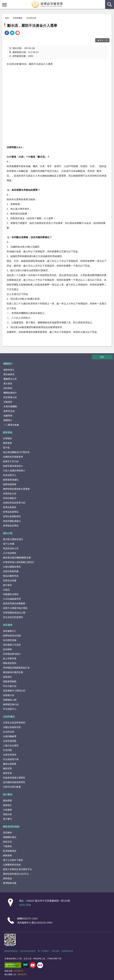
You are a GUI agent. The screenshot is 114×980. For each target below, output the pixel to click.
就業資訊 (7, 677)
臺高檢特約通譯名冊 (13, 672)
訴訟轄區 (8, 388)
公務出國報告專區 (12, 567)
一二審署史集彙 (11, 425)
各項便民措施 (10, 640)
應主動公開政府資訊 (13, 539)
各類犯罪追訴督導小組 (14, 503)
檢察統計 (7, 805)
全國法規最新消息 (12, 727)
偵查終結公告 (10, 493)
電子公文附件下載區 (13, 860)
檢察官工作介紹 (11, 461)
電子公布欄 (9, 544)
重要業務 (8, 432)
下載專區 (7, 846)
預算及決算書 (10, 580)
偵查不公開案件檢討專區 (15, 608)
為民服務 (8, 625)
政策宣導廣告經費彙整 (14, 603)
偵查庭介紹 (9, 695)
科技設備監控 (10, 498)
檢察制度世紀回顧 (12, 635)
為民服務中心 (10, 631)
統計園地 (8, 794)
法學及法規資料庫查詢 (14, 722)
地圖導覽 (8, 416)
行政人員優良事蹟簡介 (14, 470)
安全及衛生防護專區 (13, 617)
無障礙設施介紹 (11, 704)
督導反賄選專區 (11, 512)
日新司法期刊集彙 (12, 787)
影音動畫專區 (10, 851)
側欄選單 (4, 5)
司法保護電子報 (11, 759)
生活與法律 (31, 18)
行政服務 (7, 810)
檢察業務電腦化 (11, 480)
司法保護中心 (10, 709)
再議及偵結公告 (11, 548)
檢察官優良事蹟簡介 (13, 466)
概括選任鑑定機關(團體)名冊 (17, 557)
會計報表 (7, 585)
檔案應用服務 (10, 681)
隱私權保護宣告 (11, 951)
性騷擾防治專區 (11, 594)
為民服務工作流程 (12, 645)
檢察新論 (7, 878)
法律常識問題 (10, 741)
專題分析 (7, 814)
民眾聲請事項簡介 (12, 654)
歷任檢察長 (9, 374)
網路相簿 (7, 855)
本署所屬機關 (10, 406)
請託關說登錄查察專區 (14, 782)
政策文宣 (7, 842)
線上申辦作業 (10, 658)
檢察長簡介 (9, 370)
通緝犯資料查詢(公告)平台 (16, 874)
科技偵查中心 (10, 475)
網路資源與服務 (11, 826)
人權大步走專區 (11, 745)
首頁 (7, 18)
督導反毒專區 (10, 507)
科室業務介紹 (10, 397)
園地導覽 (7, 800)
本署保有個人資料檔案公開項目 (19, 562)
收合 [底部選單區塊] (102, 357)
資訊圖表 (7, 832)
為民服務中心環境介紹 (14, 691)
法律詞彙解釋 (10, 736)
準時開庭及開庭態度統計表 (16, 668)
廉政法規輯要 (10, 764)
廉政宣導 (7, 768)
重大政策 (8, 383)
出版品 (6, 590)
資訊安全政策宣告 (28, 951)
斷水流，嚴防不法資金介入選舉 (32, 25)
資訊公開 (8, 533)
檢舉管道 (7, 773)
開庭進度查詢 (10, 663)
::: (2, 2)
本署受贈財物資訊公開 (14, 613)
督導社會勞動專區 (12, 516)
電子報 (6, 448)
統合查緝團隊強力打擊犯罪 (16, 452)
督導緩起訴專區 (11, 526)
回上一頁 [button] (104, 40)
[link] (7, 33)
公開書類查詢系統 (12, 865)
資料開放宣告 (67, 951)
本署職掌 (7, 438)
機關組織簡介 (10, 393)
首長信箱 (56, 951)
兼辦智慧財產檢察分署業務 (16, 489)
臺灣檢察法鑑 (10, 883)
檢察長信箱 (9, 411)
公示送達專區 (10, 553)
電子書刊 (7, 819)
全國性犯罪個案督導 (13, 457)
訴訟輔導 (7, 649)
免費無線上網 (10, 700)
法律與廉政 (18, 18)
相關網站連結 (10, 837)
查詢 (110, 4)
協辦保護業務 (10, 484)
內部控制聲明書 (11, 571)
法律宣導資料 (10, 755)
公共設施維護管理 (12, 599)
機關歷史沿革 (10, 379)
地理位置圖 (25, 905)
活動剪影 (8, 402)
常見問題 (7, 750)
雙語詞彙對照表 (11, 576)
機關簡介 (8, 364)
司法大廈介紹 (10, 686)
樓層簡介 (8, 420)
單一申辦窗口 (44, 951)
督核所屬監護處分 (12, 521)
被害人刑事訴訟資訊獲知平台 (17, 869)
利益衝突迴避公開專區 (14, 778)
